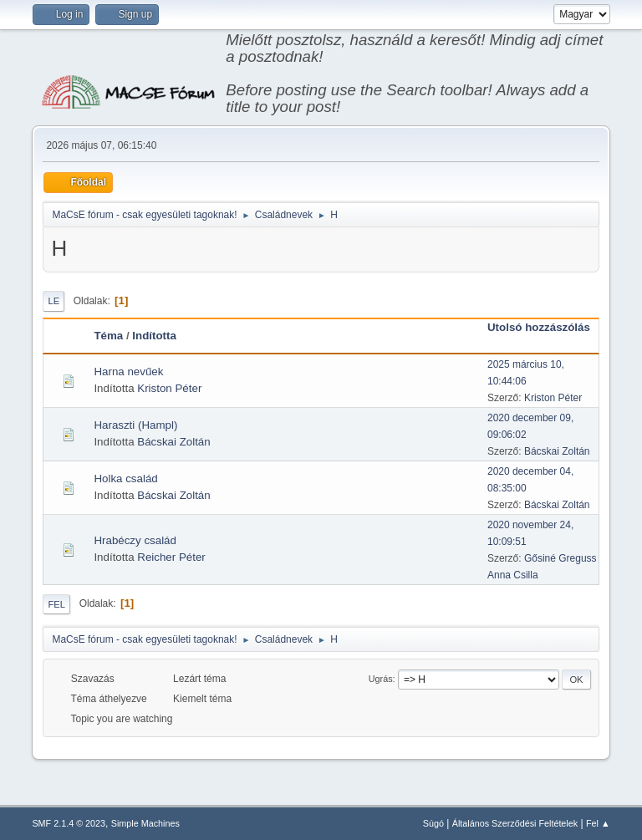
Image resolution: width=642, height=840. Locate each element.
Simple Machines (145, 823)
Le (53, 301)
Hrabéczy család (135, 540)
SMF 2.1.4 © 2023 (69, 823)
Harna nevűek (128, 372)
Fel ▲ (598, 823)
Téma (108, 336)
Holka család (125, 479)
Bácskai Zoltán (173, 442)
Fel (56, 604)
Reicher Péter (171, 557)
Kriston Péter (169, 388)
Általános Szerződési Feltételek (515, 823)
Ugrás (381, 679)
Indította (154, 336)
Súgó (433, 823)
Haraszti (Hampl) (135, 425)
